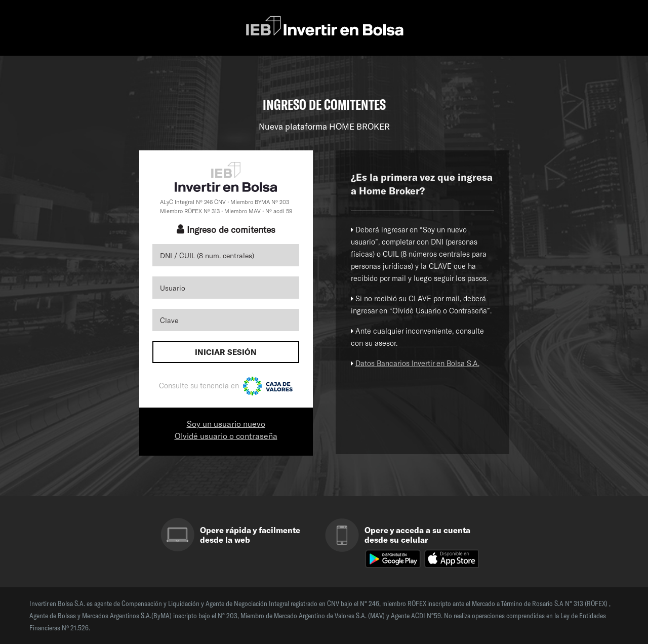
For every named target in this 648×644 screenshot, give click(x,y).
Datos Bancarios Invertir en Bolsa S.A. (417, 363)
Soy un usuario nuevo (226, 424)
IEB (324, 27)
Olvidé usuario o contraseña (226, 436)
